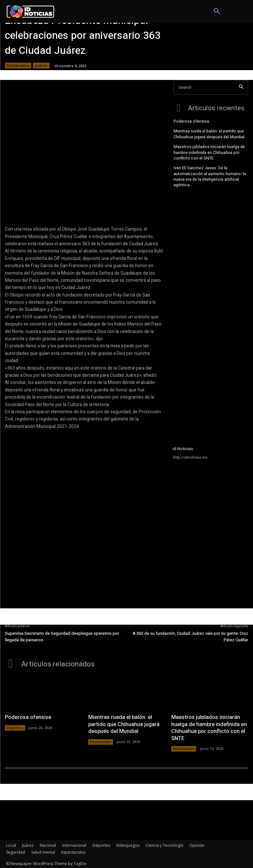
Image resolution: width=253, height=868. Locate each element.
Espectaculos (73, 851)
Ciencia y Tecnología (164, 844)
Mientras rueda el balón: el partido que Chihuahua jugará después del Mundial (209, 133)
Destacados (18, 66)
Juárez (41, 66)
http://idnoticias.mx (190, 457)
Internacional (74, 844)
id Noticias (183, 449)
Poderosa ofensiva (191, 121)
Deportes (15, 727)
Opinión (197, 844)
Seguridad (16, 851)
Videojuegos (128, 844)
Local (11, 844)
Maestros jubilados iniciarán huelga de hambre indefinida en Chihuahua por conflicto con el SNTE (209, 151)
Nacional (48, 844)
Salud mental (43, 851)
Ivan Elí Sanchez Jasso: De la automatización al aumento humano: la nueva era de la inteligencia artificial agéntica (210, 175)
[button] (217, 11)
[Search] (241, 87)
